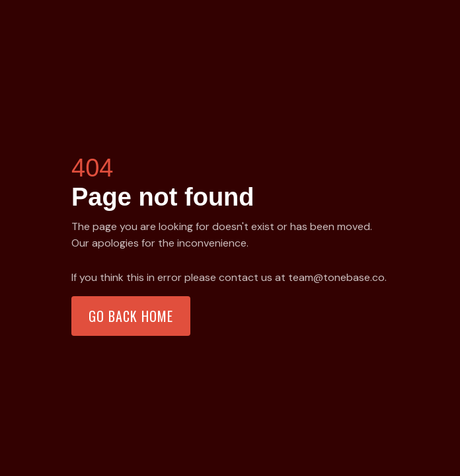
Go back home (131, 316)
